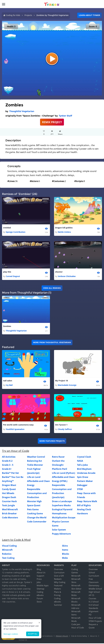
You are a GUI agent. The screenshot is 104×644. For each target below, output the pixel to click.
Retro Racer (58, 457)
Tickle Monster (35, 465)
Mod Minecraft (10, 510)
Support (40, 576)
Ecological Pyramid (62, 510)
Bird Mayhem (84, 469)
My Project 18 (61, 381)
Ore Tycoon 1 (61, 425)
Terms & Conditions (45, 637)
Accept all (33, 634)
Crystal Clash (84, 457)
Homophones (59, 514)
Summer (58, 606)
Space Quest (34, 506)
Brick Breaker (9, 514)
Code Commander (37, 522)
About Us (41, 573)
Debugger (82, 486)
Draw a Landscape (62, 502)
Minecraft (7, 550)
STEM (80, 490)
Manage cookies (11, 634)
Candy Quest (9, 490)
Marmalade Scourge (67, 385)
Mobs (65, 558)
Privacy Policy (62, 637)
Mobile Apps (43, 586)
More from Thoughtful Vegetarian (52, 343)
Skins (65, 546)
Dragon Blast (9, 486)
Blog (39, 570)
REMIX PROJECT (52, 122)
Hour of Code (78, 628)
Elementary (94, 586)
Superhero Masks (61, 506)
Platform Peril (60, 469)
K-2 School (94, 602)
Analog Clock (84, 510)
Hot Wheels (8, 494)
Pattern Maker (85, 482)
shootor (59, 272)
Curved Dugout (13, 276)
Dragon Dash (9, 498)
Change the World (37, 518)
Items (65, 550)
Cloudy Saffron (65, 430)
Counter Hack (9, 502)
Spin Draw (83, 478)
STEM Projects (95, 622)
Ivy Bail (9, 385)
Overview (58, 570)
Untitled (7, 228)
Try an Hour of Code (16, 451)
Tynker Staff (65, 116)
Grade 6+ (7, 469)
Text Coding (8, 558)
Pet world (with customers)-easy (18, 425)
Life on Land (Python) (64, 474)
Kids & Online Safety (79, 637)
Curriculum (59, 573)
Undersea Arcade (86, 474)
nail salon (8, 381)
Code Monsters (10, 518)
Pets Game (33, 510)
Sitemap (40, 589)
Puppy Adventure (61, 534)
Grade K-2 (7, 461)
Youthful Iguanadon (15, 430)
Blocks (66, 554)
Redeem (58, 580)
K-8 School (94, 606)
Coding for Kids (13, 15)
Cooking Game (35, 514)
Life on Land (34, 478)
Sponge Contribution (16, 232)
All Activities (9, 457)
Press (39, 580)
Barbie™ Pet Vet (10, 474)
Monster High (34, 502)
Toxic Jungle (8, 506)
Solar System (59, 530)
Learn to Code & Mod (16, 540)
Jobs (39, 583)
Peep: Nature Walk (87, 502)
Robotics (7, 554)
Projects (28, 15)
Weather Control (36, 457)
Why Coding (60, 583)
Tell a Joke (82, 465)
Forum (40, 599)
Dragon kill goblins (64, 228)
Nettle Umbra (64, 232)
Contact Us (23, 640)
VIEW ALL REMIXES (52, 288)
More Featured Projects (52, 442)
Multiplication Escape (64, 518)
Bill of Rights (84, 506)
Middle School (95, 589)
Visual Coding (9, 546)
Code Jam (76, 625)
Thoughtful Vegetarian (22, 111)
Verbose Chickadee (67, 276)
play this (7, 272)
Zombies (7, 327)
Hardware (82, 514)
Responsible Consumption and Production (37, 494)
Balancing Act (35, 461)
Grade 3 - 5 (8, 465)
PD (90, 615)
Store (39, 602)
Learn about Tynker (89, 15)
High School (94, 593)
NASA (80, 461)
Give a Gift (59, 576)
